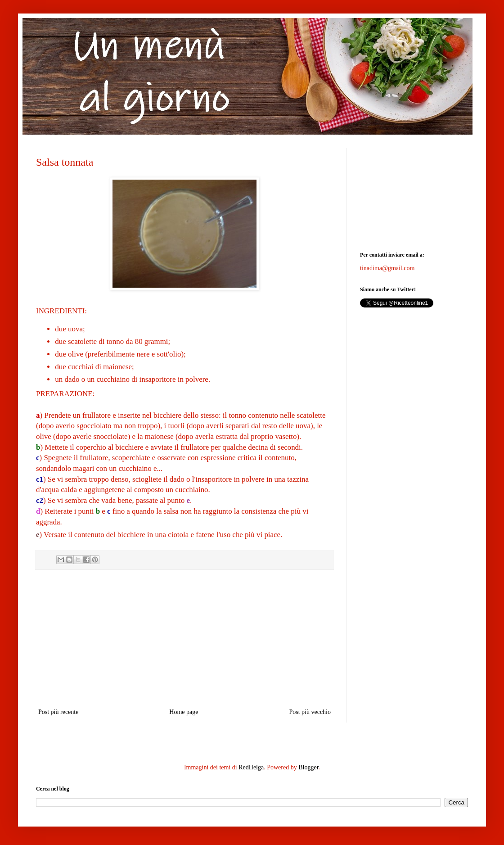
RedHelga (251, 767)
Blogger (308, 767)
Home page (184, 712)
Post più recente (58, 712)
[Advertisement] (184, 639)
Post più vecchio (310, 712)
